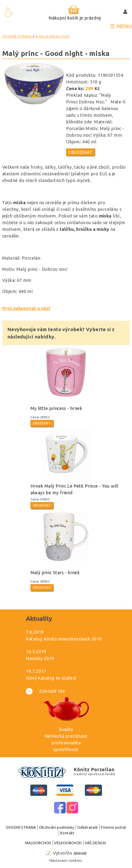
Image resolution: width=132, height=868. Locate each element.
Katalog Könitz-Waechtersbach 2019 (64, 639)
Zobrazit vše (45, 691)
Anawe (80, 853)
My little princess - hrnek (56, 408)
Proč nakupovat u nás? (26, 308)
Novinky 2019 (40, 658)
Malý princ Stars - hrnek (55, 572)
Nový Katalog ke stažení (51, 678)
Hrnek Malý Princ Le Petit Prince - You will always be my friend (74, 489)
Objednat (80, 152)
